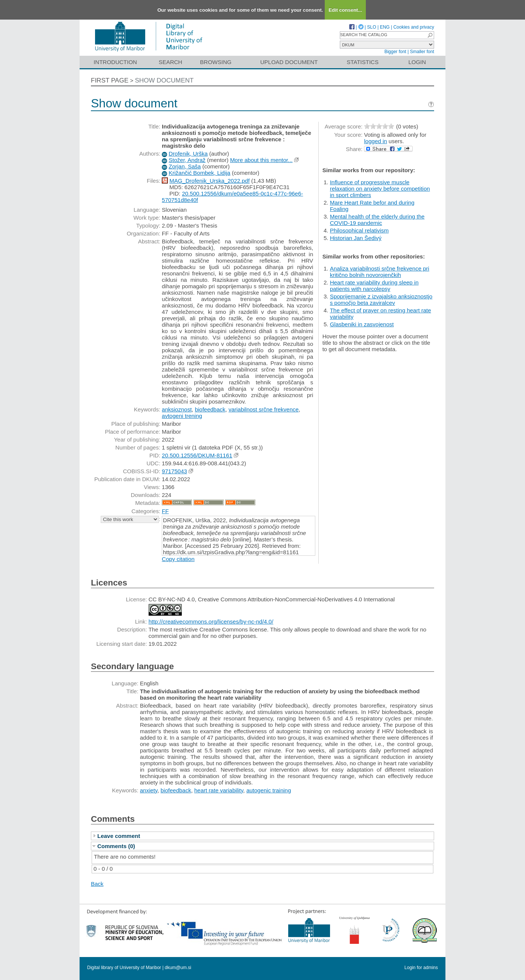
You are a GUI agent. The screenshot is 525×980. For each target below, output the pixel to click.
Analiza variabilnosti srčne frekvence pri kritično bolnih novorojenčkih (380, 272)
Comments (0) (116, 846)
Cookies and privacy (414, 27)
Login (417, 62)
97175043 (174, 471)
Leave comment (119, 836)
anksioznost (177, 409)
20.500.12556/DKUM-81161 (197, 455)
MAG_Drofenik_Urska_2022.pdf (210, 181)
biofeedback (210, 409)
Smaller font (422, 52)
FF (165, 511)
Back (97, 884)
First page (110, 80)
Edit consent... (345, 10)
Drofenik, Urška (188, 154)
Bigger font (395, 52)
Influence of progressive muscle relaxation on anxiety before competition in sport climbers (380, 189)
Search (171, 62)
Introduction (115, 62)
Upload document (289, 62)
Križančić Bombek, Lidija (199, 173)
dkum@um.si (178, 968)
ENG (385, 27)
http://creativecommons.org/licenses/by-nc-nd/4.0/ (211, 621)
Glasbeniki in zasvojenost (362, 324)
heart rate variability (219, 790)
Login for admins (421, 968)
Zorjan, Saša (185, 166)
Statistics (362, 62)
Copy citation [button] (178, 559)
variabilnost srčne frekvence (264, 409)
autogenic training (269, 790)
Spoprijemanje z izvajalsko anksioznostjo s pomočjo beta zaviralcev (381, 300)
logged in (375, 141)
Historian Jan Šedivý (356, 238)
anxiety (149, 790)
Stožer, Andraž (187, 160)
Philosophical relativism (359, 230)
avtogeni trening (182, 416)
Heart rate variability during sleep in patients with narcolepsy (374, 286)
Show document (164, 80)
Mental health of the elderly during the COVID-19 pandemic (377, 220)
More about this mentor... (261, 160)
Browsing (216, 62)
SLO (371, 27)
